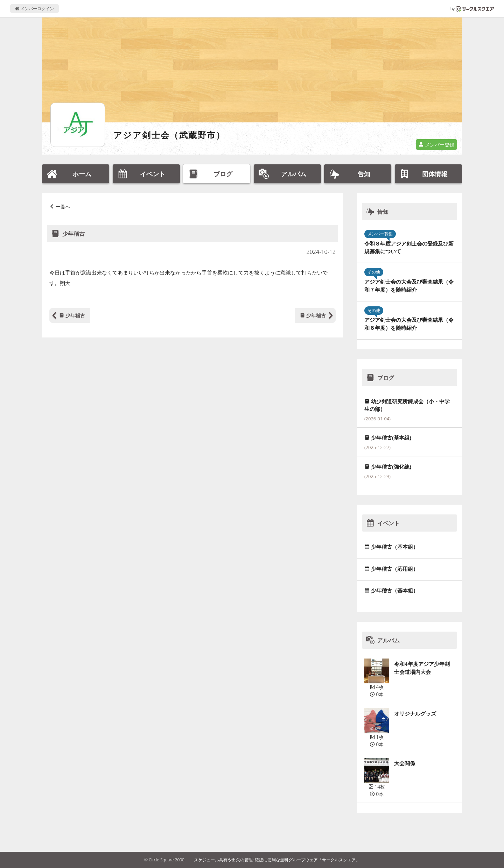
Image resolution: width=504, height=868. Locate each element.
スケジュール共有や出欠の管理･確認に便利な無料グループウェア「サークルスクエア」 (277, 860)
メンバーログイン (34, 9)
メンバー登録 (436, 145)
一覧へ (63, 207)
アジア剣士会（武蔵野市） (169, 135)
